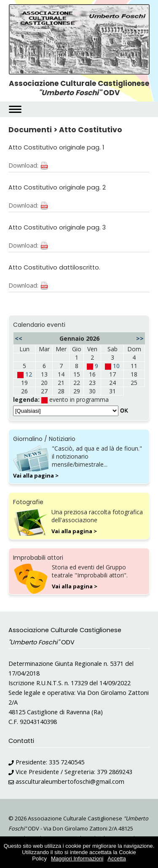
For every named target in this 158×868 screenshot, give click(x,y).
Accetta (116, 859)
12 (29, 374)
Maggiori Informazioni (77, 859)
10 (116, 366)
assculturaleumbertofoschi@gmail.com (70, 781)
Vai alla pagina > (36, 475)
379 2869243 (115, 772)
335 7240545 (67, 762)
